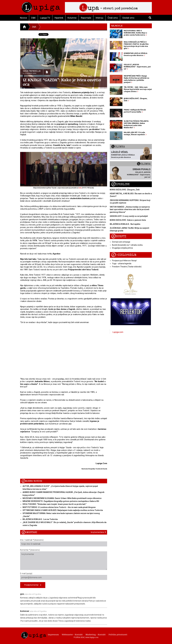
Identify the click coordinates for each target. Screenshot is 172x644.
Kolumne (72, 18)
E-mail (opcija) (64, 576)
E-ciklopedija (124, 255)
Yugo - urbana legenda (122, 264)
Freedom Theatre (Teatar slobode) (127, 267)
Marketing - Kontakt (96, 634)
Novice (23, 18)
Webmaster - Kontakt (72, 634)
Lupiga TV (45, 18)
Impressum (53, 634)
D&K (33, 18)
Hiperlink (59, 18)
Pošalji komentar (33, 585)
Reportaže (86, 18)
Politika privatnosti (118, 634)
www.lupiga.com (92, 637)
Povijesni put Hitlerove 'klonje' (124, 261)
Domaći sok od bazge (121, 242)
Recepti (119, 236)
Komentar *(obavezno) (64, 559)
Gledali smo (128, 18)
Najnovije (117, 26)
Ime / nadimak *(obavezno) (64, 543)
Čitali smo (113, 18)
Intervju (99, 18)
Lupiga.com (118, 332)
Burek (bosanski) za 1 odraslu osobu (127, 245)
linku (80, 188)
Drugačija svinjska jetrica (122, 248)
